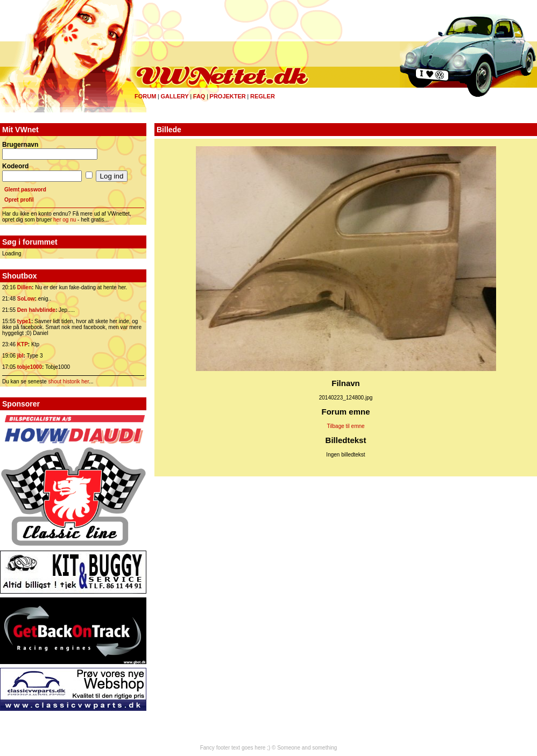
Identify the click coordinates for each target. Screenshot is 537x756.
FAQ (199, 96)
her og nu (65, 220)
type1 (24, 321)
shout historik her (69, 381)
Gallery (174, 96)
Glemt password (25, 190)
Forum (145, 96)
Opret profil (19, 200)
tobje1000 (30, 367)
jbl (20, 356)
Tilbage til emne (345, 426)
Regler (263, 96)
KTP (23, 344)
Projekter (228, 96)
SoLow (26, 299)
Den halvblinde (36, 310)
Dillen (24, 287)
